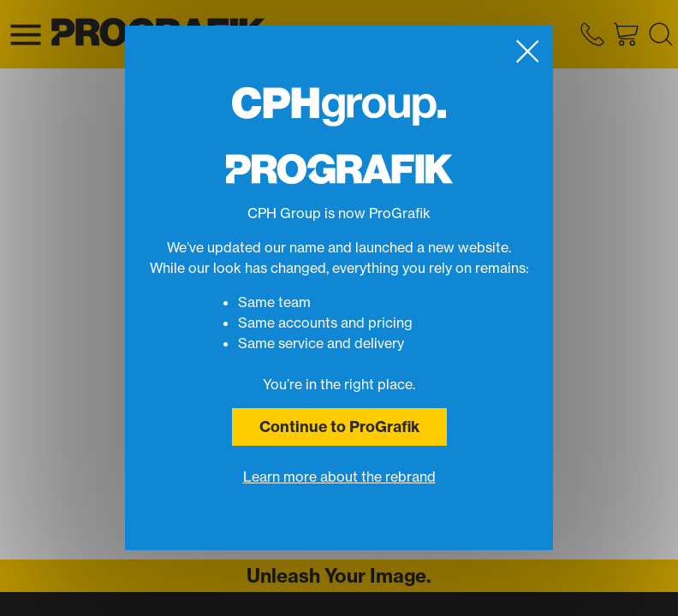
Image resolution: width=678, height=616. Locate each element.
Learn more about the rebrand (339, 477)
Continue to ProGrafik (339, 426)
